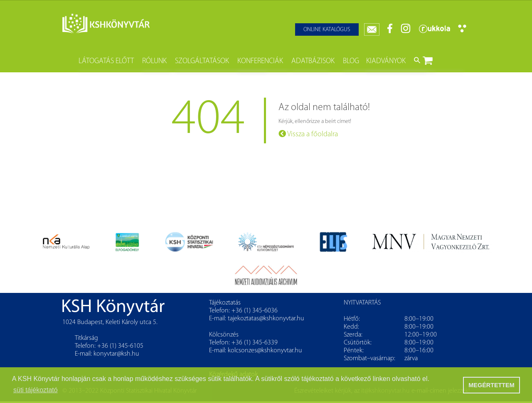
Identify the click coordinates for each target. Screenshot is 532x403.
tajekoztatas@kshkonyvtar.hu (266, 319)
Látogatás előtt (106, 61)
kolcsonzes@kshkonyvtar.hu (265, 351)
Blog (351, 61)
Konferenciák (260, 61)
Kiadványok (386, 61)
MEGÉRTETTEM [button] (491, 385)
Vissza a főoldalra (308, 134)
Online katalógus (327, 30)
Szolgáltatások (202, 61)
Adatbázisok (313, 61)
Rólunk (154, 61)
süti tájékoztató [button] (36, 390)
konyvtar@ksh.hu (116, 354)
